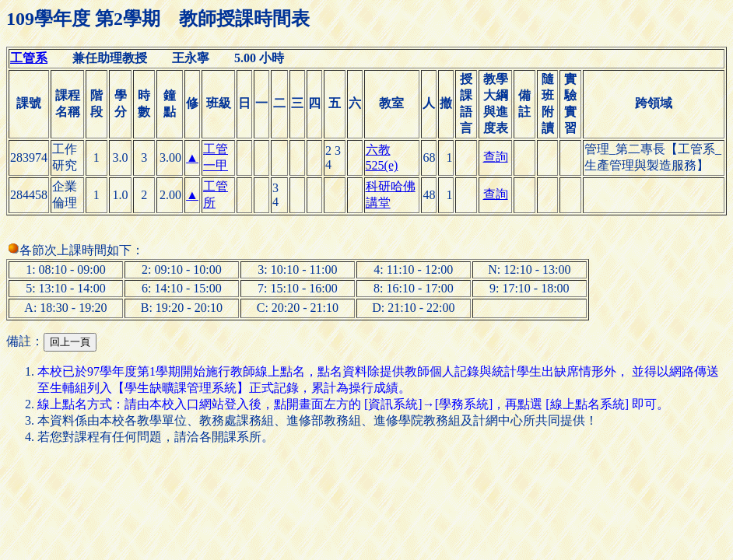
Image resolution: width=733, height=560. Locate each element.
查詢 (496, 157)
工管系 (29, 58)
